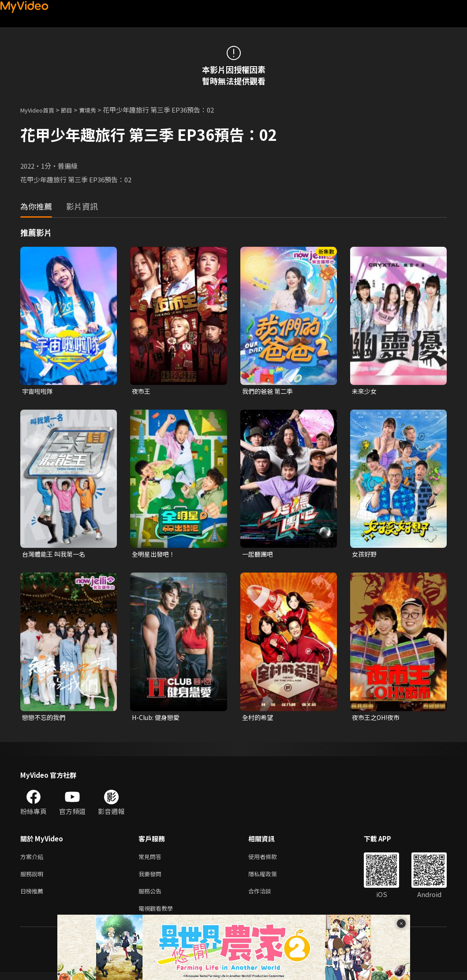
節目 (74, 110)
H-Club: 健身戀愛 (158, 719)
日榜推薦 (34, 897)
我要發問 (152, 878)
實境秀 (97, 110)
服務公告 (152, 897)
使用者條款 (270, 860)
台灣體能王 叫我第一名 (56, 555)
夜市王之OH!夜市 (378, 719)
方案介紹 (34, 860)
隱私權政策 (270, 878)
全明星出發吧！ (155, 555)
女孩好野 (365, 555)
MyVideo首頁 (40, 110)
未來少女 (365, 391)
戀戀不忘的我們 (45, 719)
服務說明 (34, 878)
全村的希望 (259, 719)
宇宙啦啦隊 (39, 391)
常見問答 (152, 860)
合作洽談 (267, 897)
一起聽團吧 (259, 555)
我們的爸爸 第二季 (269, 391)
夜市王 (142, 391)
